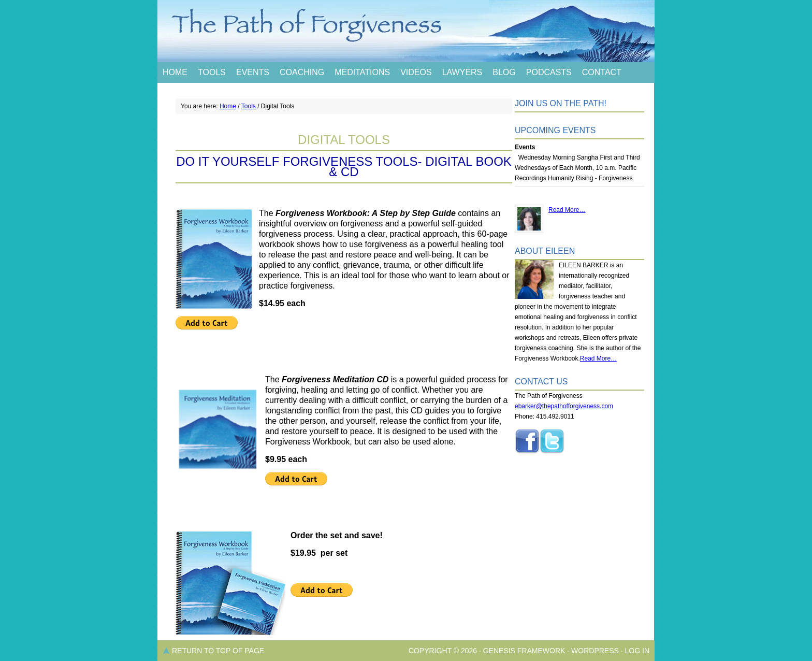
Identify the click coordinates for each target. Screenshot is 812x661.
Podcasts (549, 72)
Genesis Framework (524, 651)
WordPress (595, 651)
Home (175, 72)
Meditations (362, 72)
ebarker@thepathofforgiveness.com (564, 406)
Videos (416, 72)
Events (253, 72)
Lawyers (462, 72)
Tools (212, 72)
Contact (602, 72)
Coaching (302, 72)
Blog (504, 72)
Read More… (567, 210)
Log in (637, 651)
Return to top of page (218, 651)
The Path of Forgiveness (406, 31)
